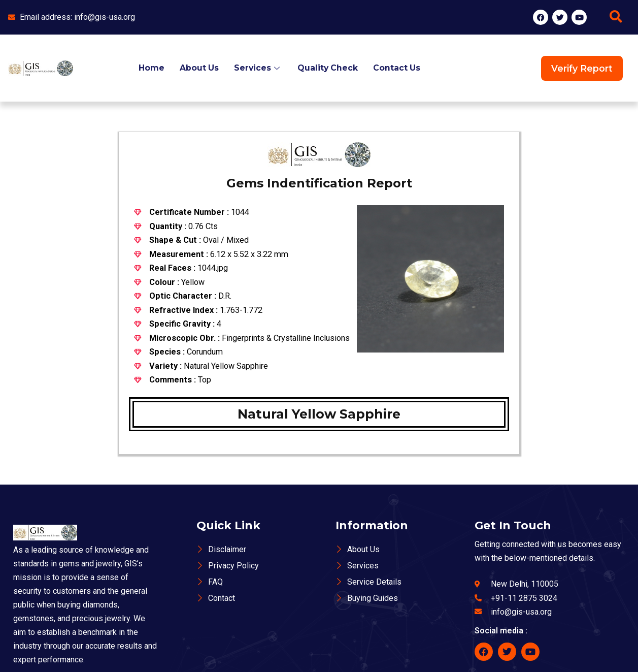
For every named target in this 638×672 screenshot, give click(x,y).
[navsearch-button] (616, 17)
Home (150, 68)
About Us (198, 68)
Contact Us (397, 68)
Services (257, 68)
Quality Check (328, 68)
